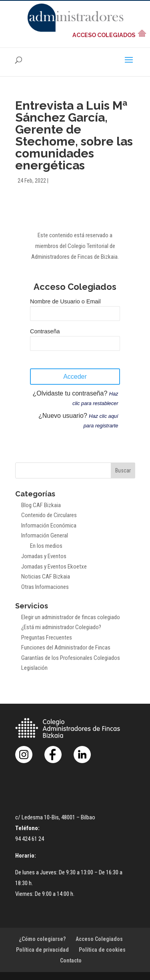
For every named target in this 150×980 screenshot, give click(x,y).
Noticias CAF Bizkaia (46, 577)
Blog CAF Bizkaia (41, 505)
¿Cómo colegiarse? (42, 939)
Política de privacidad (42, 950)
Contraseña (45, 331)
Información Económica (49, 525)
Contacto (71, 960)
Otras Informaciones (45, 587)
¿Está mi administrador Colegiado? (61, 627)
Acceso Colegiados (99, 939)
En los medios (46, 546)
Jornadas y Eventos (44, 556)
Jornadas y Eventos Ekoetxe (54, 567)
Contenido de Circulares (49, 515)
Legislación (34, 668)
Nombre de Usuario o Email (65, 301)
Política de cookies (102, 950)
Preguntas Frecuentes (47, 638)
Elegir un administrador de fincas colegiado (71, 617)
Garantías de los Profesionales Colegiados (71, 658)
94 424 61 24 (30, 839)
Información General (45, 535)
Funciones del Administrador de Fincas (66, 647)
